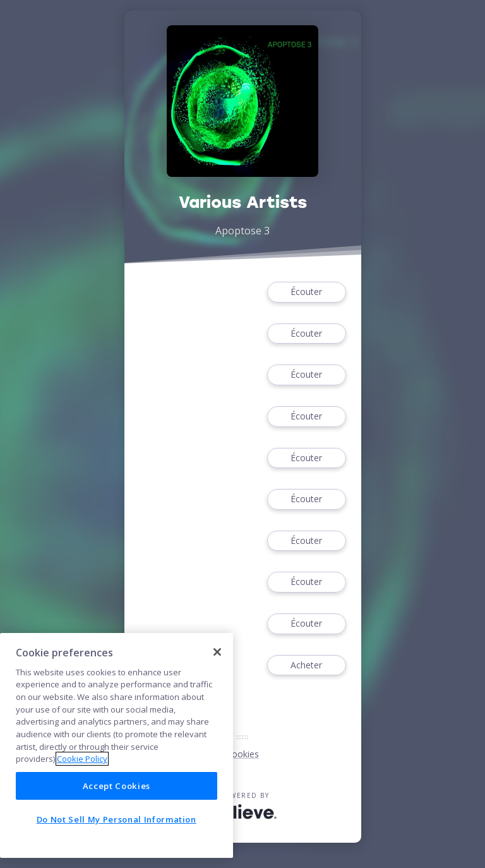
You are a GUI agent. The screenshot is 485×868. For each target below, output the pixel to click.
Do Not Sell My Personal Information (117, 819)
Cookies (242, 754)
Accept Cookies (117, 786)
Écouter (306, 292)
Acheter (306, 666)
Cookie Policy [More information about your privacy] (82, 759)
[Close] (217, 652)
